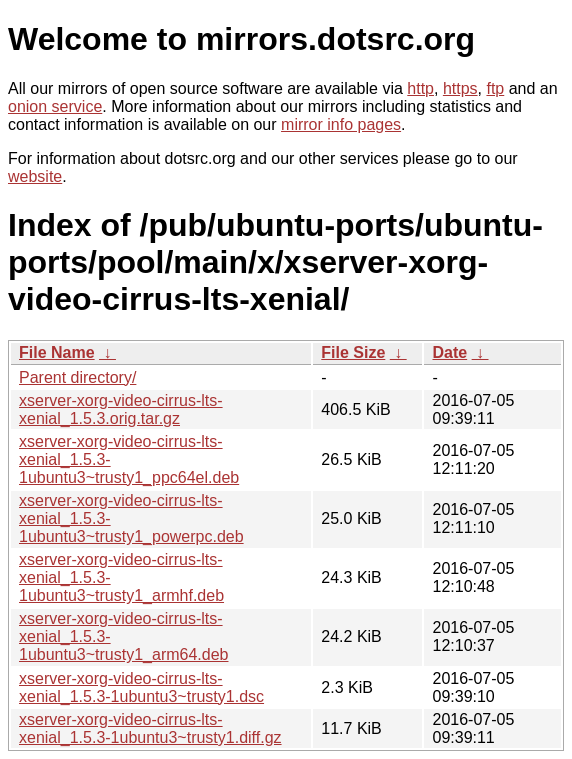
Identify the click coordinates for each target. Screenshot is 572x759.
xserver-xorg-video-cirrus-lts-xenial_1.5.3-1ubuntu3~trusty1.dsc (141, 687)
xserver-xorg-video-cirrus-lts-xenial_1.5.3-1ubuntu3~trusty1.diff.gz (150, 728)
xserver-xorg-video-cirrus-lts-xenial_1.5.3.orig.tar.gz (121, 409)
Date (449, 352)
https (460, 88)
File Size (353, 352)
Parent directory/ (77, 377)
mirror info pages (341, 124)
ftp (495, 88)
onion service (55, 106)
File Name (57, 352)
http (420, 88)
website (35, 176)
